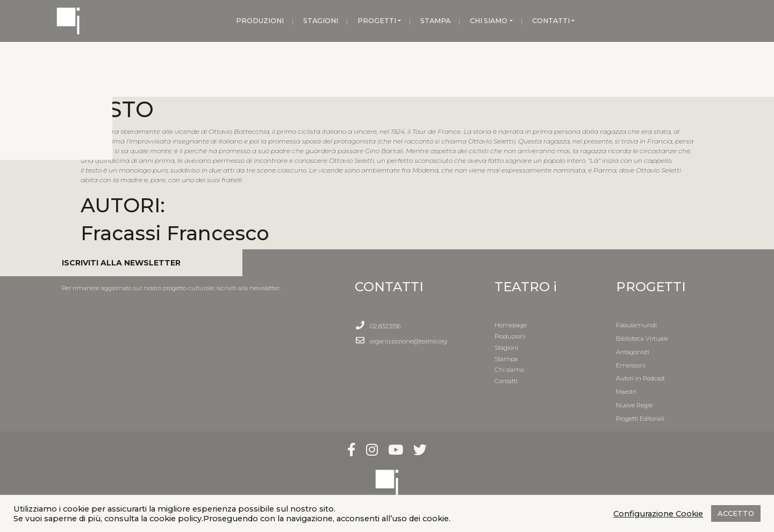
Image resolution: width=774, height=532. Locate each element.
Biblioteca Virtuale (642, 339)
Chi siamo (509, 370)
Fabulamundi (636, 325)
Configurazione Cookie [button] (658, 514)
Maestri (626, 392)
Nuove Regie (634, 405)
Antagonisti (633, 352)
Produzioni (510, 336)
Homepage (511, 325)
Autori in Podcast (640, 378)
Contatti (506, 381)
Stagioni (506, 348)
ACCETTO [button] (736, 513)
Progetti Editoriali (640, 419)
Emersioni (631, 365)
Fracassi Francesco (175, 233)
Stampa (506, 359)
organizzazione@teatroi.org (408, 341)
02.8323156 (385, 326)
